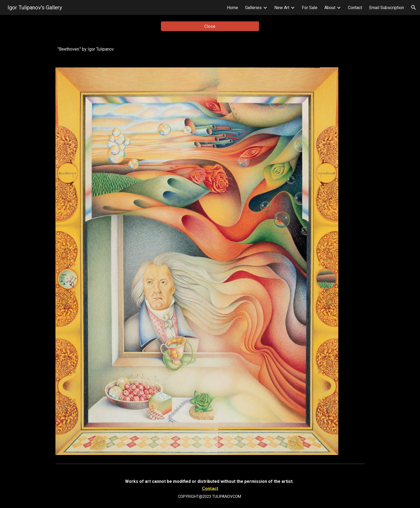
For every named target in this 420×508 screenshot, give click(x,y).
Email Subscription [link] (387, 8)
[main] (210, 49)
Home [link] (232, 8)
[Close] (210, 26)
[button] (414, 7)
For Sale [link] (310, 8)
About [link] (330, 8)
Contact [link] (355, 8)
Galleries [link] (253, 8)
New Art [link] (282, 8)
